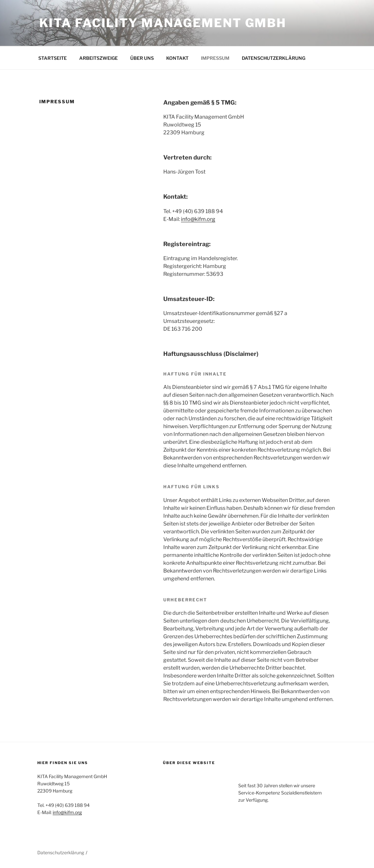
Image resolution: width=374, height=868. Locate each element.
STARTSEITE (53, 58)
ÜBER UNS (142, 58)
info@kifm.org (198, 219)
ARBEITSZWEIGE (98, 58)
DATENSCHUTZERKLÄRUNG (274, 58)
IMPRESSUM (215, 58)
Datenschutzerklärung (61, 852)
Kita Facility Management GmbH (163, 23)
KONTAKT (177, 58)
